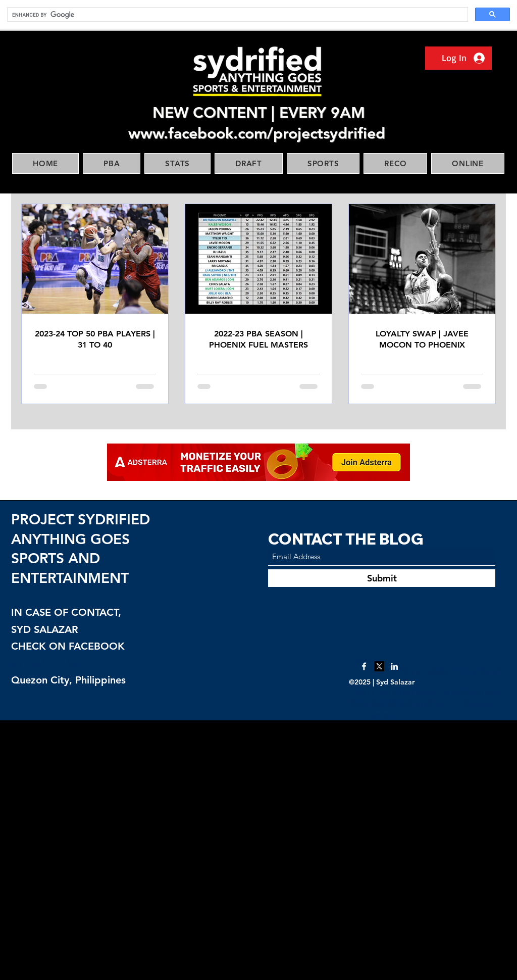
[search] (237, 15)
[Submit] (382, 578)
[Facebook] (364, 666)
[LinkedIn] (394, 666)
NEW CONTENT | (216, 113)
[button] (112, 163)
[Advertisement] (258, 850)
